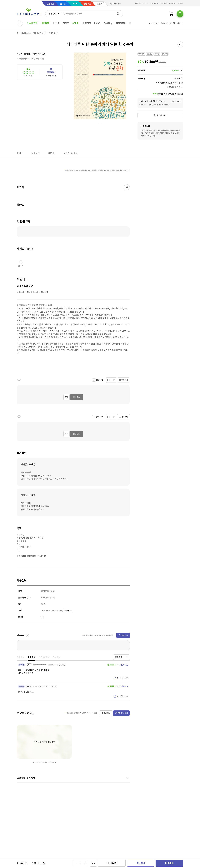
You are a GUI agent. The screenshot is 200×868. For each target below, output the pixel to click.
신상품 (66, 23)
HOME (18, 33)
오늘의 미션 (153, 23)
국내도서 (25, 33)
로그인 (146, 4)
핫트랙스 (87, 4)
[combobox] (53, 14)
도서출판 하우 (22, 59)
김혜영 (34, 54)
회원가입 (138, 4)
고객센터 (180, 4)
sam (75, 4)
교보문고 (50, 4)
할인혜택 (164, 23)
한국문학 (52, 33)
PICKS (97, 23)
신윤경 (20, 54)
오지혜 (27, 54)
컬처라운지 (121, 23)
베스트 (56, 23)
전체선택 (100, 380)
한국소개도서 (38, 33)
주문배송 (163, 4)
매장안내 (172, 4)
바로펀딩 (87, 23)
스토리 (100, 4)
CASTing (108, 23)
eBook (63, 4)
